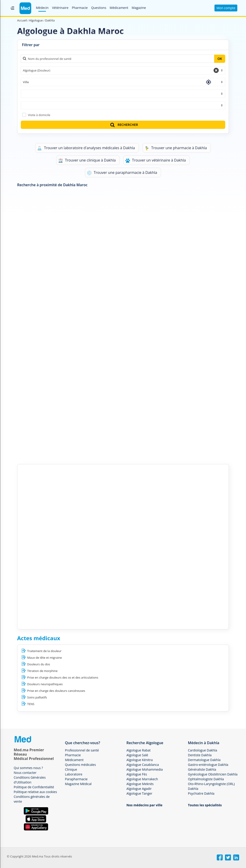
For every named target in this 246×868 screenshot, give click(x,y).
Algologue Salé (137, 755)
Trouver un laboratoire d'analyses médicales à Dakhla (86, 148)
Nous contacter (25, 773)
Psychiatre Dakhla (201, 793)
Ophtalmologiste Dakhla (206, 779)
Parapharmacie (76, 779)
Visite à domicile (39, 115)
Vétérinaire (60, 8)
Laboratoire (74, 774)
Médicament (119, 8)
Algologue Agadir (139, 789)
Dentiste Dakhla (200, 755)
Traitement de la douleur (44, 651)
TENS (31, 704)
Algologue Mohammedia (145, 769)
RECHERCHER (124, 125)
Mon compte (226, 8)
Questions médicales (80, 765)
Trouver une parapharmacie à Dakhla (122, 173)
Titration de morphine (42, 671)
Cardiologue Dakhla (203, 750)
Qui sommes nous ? (28, 768)
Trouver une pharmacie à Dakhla (176, 148)
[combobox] (123, 70)
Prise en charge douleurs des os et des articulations (63, 677)
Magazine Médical (78, 784)
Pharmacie (80, 8)
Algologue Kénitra (140, 760)
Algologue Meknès (140, 784)
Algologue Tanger (139, 793)
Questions (99, 8)
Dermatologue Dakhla (204, 760)
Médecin (42, 8)
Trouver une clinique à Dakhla (87, 160)
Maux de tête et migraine (45, 658)
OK (220, 59)
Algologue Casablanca (143, 765)
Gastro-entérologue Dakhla (208, 765)
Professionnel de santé (82, 750)
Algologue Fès (137, 774)
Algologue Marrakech (142, 779)
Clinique (71, 769)
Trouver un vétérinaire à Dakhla (156, 160)
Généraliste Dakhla (202, 769)
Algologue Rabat (139, 750)
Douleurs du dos (39, 664)
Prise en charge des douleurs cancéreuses (56, 691)
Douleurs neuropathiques (45, 684)
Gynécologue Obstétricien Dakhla (213, 774)
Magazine (139, 8)
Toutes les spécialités (205, 805)
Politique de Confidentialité (34, 787)
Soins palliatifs (37, 697)
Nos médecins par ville (144, 805)
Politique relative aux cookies (35, 792)
